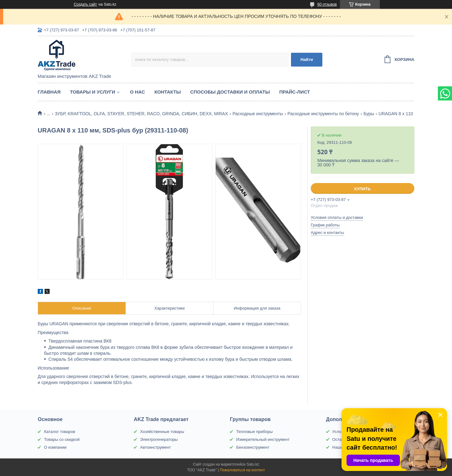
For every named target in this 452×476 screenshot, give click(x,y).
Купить (363, 189)
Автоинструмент (155, 447)
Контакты (168, 92)
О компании (55, 447)
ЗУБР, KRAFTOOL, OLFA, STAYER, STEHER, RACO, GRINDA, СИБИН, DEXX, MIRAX (142, 114)
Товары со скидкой (62, 439)
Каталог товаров (59, 432)
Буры (369, 114)
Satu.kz (253, 464)
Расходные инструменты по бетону (323, 114)
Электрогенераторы (159, 439)
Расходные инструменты (258, 114)
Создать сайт (85, 4)
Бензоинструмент (253, 447)
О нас (137, 92)
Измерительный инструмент (263, 439)
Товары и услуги (93, 92)
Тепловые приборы (254, 432)
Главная (49, 92)
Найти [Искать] (307, 59)
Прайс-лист (295, 92)
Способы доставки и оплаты (230, 92)
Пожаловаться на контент (242, 470)
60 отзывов (327, 4)
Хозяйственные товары (162, 432)
